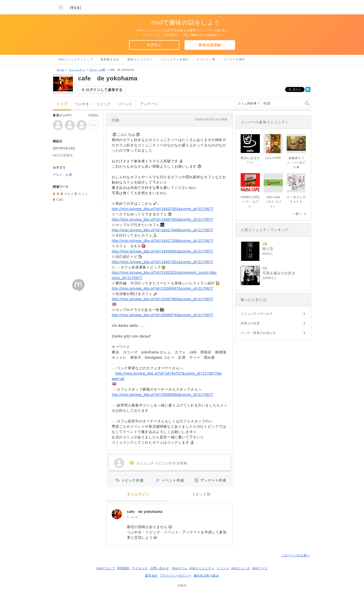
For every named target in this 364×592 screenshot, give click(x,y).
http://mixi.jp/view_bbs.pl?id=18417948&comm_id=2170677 (163, 230)
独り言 (268, 249)
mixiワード (260, 568)
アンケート (149, 104)
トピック (104, 104)
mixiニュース (241, 568)
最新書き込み (110, 59)
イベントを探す (234, 59)
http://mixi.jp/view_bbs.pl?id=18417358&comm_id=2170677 (163, 241)
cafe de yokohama (145, 512)
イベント (126, 104)
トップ (62, 104)
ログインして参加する (104, 90)
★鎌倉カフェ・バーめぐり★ (296, 163)
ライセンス (140, 568)
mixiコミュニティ (202, 568)
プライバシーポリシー (176, 576)
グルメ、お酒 (97, 70)
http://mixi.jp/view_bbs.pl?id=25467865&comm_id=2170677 (163, 299)
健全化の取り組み (206, 576)
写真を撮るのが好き (279, 273)
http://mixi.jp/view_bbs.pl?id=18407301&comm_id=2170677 (163, 209)
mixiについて (106, 568)
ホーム (61, 70)
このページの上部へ (296, 555)
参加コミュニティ (140, 59)
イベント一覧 (206, 59)
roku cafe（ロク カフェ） (273, 202)
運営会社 (151, 576)
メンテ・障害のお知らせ (258, 333)
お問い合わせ (160, 568)
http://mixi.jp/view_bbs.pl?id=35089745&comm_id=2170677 (163, 315)
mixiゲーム (180, 568)
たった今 (132, 517)
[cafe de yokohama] (117, 514)
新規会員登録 (210, 45)
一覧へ (297, 214)
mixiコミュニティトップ (75, 59)
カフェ (83, 194)
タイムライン (138, 494)
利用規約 (123, 568)
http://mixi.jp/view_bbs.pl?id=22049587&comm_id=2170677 (163, 288)
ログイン (154, 45)
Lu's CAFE (273, 158)
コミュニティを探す (175, 59)
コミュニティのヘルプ (257, 314)
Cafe (60, 200)
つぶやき (82, 104)
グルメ (69, 194)
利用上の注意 (250, 323)
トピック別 (201, 494)
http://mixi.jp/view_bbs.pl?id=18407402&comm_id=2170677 (163, 219)
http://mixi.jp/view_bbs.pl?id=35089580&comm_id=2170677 (163, 395)
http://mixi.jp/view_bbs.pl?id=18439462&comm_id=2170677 (163, 251)
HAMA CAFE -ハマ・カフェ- (250, 202)
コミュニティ (77, 70)
